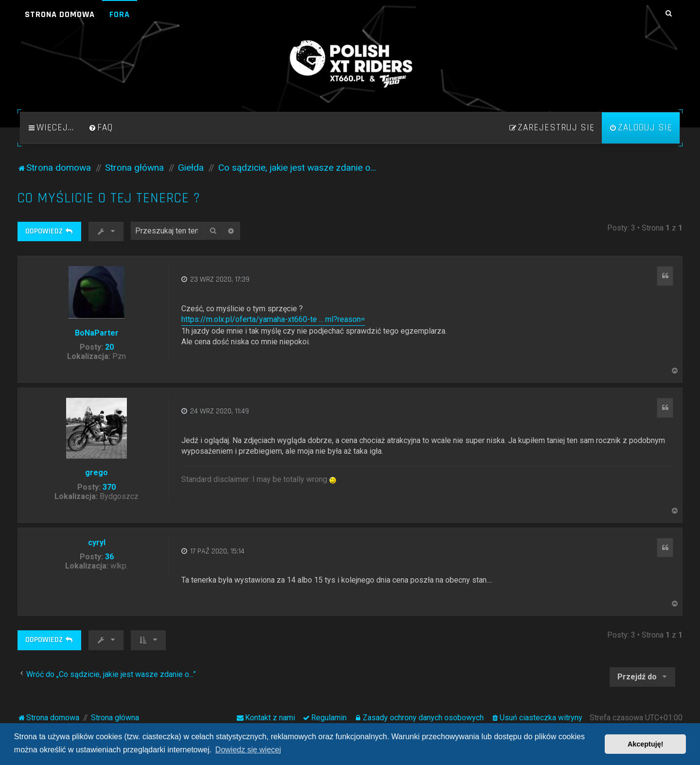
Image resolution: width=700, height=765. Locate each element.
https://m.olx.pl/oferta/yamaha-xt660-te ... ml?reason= (273, 319)
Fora (120, 14)
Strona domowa (60, 14)
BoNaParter (97, 333)
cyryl (97, 543)
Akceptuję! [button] (646, 744)
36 (109, 557)
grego (96, 472)
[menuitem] (101, 128)
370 (109, 487)
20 (109, 347)
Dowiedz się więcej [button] (248, 750)
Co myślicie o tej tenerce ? (109, 198)
